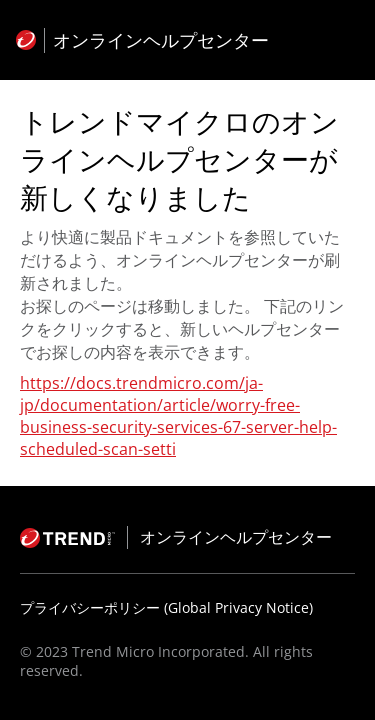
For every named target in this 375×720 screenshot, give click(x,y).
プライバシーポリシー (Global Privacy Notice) (166, 607)
